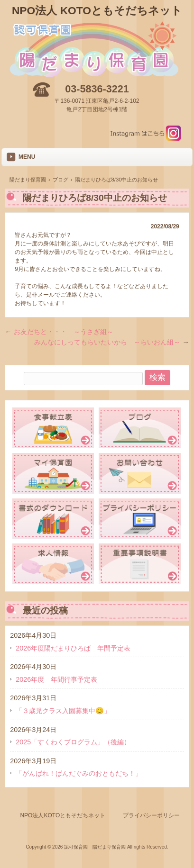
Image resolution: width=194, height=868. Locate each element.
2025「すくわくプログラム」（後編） (73, 742)
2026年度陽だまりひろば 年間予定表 (73, 648)
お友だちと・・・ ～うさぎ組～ (59, 332)
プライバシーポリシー (151, 815)
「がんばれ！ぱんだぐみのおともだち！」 (79, 773)
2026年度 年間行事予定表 (56, 679)
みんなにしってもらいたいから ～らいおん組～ (111, 342)
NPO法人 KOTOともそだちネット (97, 10)
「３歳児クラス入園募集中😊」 (63, 711)
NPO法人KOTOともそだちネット (60, 815)
